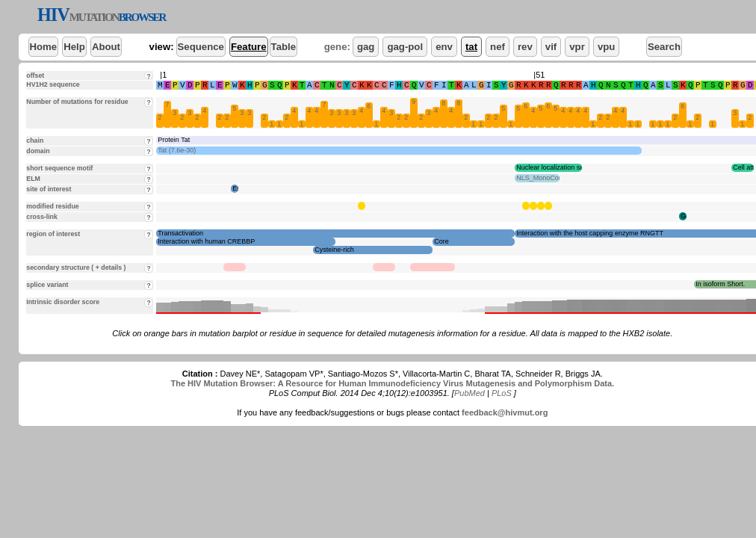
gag (366, 47)
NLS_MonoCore (540, 178)
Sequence (201, 47)
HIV (53, 15)
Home (44, 47)
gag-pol (405, 47)
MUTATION (94, 17)
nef (498, 47)
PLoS (502, 393)
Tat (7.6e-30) (177, 150)
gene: (337, 47)
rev (525, 47)
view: (162, 47)
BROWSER (142, 17)
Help (74, 47)
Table (283, 47)
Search (664, 47)
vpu (606, 47)
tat (471, 47)
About (106, 47)
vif (551, 47)
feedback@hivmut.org (505, 412)
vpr (577, 47)
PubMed (470, 393)
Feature (249, 47)
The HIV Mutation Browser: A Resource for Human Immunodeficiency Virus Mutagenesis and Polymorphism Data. (392, 383)
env (444, 47)
